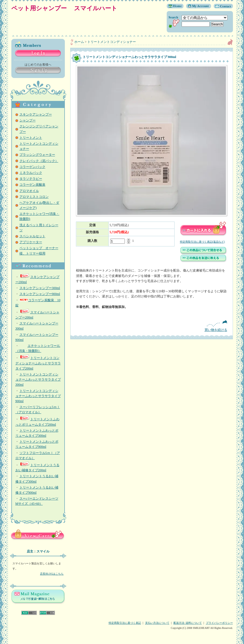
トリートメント (31, 138)
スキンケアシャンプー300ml (40, 288)
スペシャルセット (32, 236)
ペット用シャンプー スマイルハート (67, 8)
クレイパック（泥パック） (39, 161)
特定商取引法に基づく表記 (125, 623)
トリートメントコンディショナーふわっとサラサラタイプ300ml (38, 379)
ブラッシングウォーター (37, 155)
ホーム (79, 42)
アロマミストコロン (34, 197)
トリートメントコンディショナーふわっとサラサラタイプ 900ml (38, 396)
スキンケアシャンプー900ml (40, 294)
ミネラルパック (31, 173)
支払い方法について (157, 623)
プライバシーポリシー (219, 623)
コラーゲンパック (32, 167)
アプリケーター (31, 242)
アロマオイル (29, 191)
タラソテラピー (31, 179)
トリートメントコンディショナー (112, 42)
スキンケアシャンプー (36, 114)
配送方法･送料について (188, 623)
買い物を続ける (152, 326)
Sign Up (38, 71)
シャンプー (28, 120)
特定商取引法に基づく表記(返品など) (203, 242)
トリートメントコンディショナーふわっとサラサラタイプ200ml (38, 363)
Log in (38, 54)
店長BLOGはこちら (52, 574)
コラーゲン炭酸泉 (32, 185)
